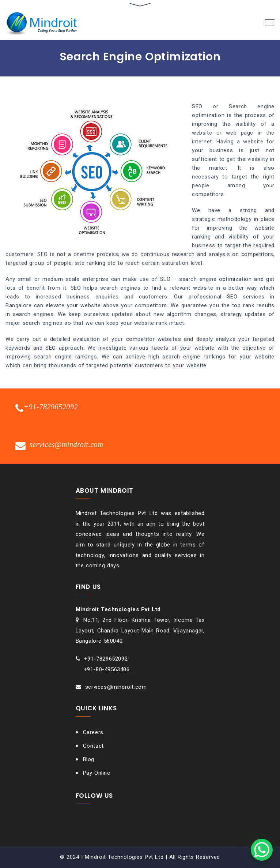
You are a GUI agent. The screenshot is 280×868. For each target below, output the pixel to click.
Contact (93, 746)
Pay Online (97, 773)
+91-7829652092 (106, 659)
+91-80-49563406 (107, 669)
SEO (51, 348)
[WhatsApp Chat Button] (262, 850)
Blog (89, 759)
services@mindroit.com (116, 687)
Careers (93, 732)
